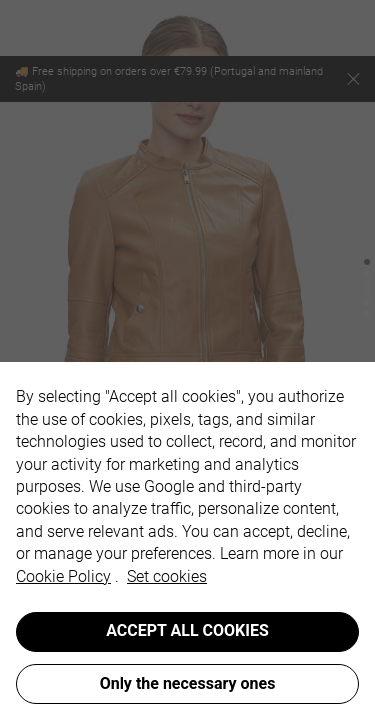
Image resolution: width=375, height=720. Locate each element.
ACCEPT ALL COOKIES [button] (187, 630)
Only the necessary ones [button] (188, 683)
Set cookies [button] (167, 576)
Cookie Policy (63, 576)
